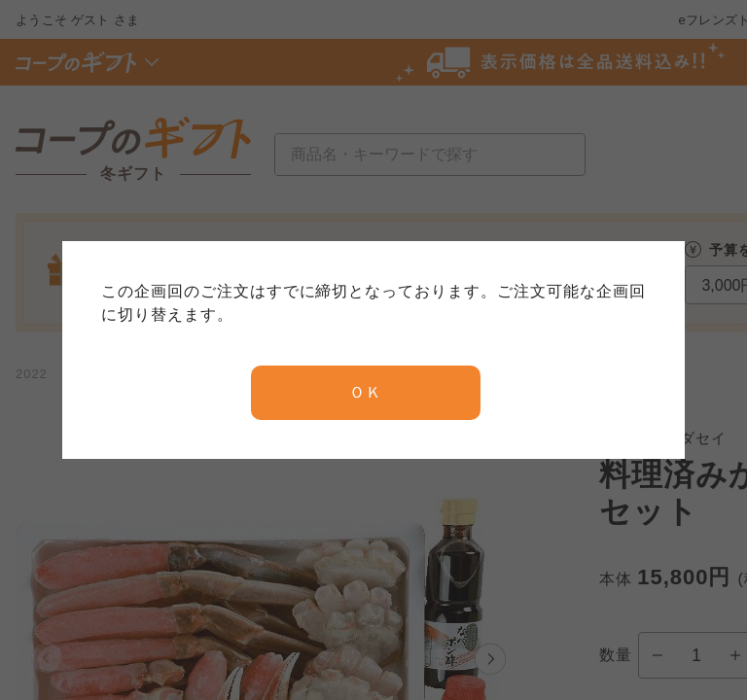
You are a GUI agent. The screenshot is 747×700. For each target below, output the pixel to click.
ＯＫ (366, 392)
